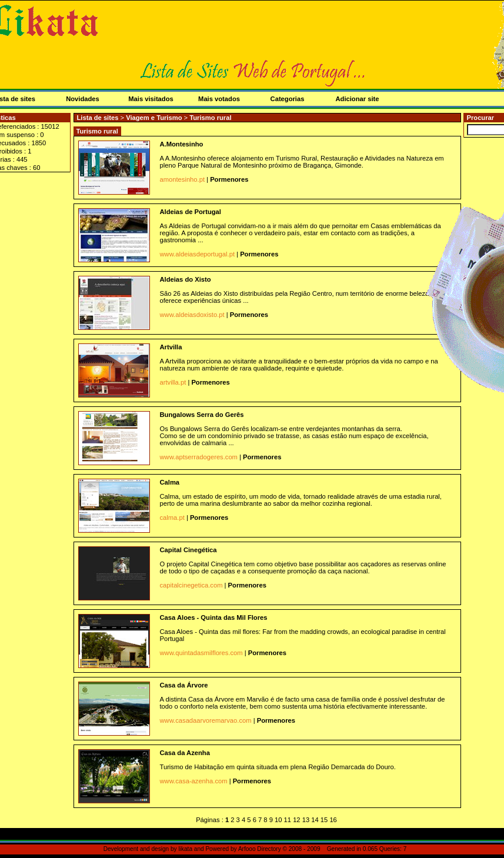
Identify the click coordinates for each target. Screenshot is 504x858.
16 (333, 820)
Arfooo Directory (260, 849)
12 (296, 820)
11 (288, 820)
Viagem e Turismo (155, 118)
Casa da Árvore (184, 685)
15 (324, 820)
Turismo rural (210, 118)
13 (306, 820)
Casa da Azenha (185, 753)
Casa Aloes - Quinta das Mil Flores (214, 617)
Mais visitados (151, 99)
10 (278, 820)
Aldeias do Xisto (186, 279)
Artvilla (171, 347)
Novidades (83, 99)
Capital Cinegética (188, 550)
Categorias (288, 99)
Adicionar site (358, 99)
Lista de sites (98, 118)
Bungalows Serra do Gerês (202, 415)
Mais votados (219, 99)
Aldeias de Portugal (191, 212)
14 (315, 820)
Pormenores (229, 179)
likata (185, 849)
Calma (170, 482)
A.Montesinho (182, 144)
